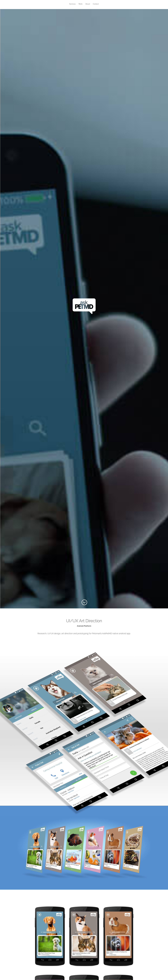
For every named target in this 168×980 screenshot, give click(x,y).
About (88, 4)
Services (72, 4)
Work (80, 4)
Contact (96, 4)
